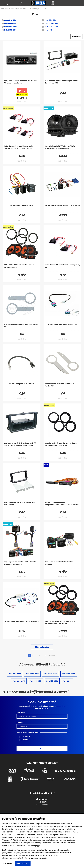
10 (45, 656)
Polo (45, 8)
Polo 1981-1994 (50, 20)
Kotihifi (24, 740)
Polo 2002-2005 (11, 27)
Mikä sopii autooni (19, 8)
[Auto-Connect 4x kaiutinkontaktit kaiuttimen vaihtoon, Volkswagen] (22, 149)
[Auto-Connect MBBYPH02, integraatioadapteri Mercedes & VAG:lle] (62, 506)
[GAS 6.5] (22, 268)
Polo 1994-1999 (10, 23)
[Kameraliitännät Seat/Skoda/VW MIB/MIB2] (62, 565)
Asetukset (8, 863)
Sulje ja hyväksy (23, 863)
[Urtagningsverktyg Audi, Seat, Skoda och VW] (22, 328)
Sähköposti (21, 712)
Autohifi (4, 8)
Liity (42, 748)
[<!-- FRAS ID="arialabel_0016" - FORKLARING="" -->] (26, 98)
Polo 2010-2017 (10, 30)
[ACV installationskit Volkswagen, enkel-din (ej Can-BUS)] (62, 84)
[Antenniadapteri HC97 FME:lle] (22, 387)
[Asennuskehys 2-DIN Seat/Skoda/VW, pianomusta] (22, 506)
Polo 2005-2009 (51, 27)
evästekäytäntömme (18, 829)
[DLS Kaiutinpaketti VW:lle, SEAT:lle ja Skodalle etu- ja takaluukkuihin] (62, 149)
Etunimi (20, 722)
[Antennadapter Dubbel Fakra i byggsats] (22, 625)
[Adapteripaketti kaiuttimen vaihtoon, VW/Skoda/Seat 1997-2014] (62, 446)
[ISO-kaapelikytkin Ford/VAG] (22, 209)
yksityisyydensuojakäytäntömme (16, 853)
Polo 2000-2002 (51, 23)
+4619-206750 (42, 802)
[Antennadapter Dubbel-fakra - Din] (62, 328)
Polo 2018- (49, 30)
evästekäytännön (54, 855)
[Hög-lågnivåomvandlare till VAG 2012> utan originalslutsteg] (22, 565)
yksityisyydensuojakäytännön (15, 858)
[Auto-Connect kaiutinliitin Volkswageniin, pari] (62, 268)
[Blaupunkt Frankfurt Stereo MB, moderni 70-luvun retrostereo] (22, 84)
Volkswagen (35, 8)
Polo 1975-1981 (10, 20)
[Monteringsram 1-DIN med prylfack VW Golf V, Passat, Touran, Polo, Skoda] (22, 446)
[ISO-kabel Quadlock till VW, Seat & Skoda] (62, 209)
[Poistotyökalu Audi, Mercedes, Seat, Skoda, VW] (62, 387)
